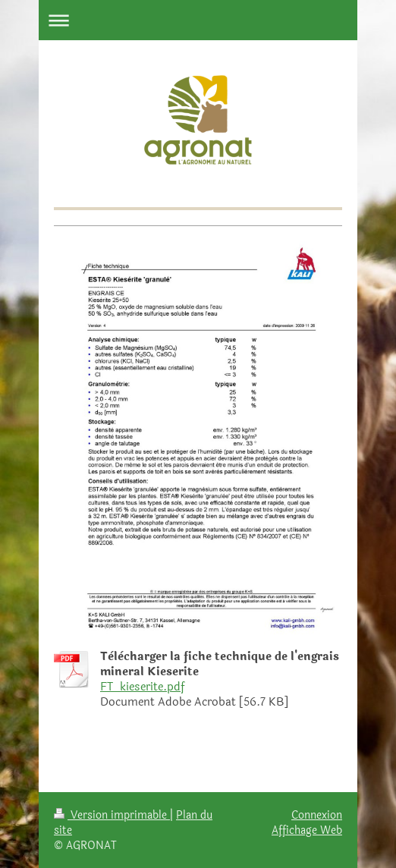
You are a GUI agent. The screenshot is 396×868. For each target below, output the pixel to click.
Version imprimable (112, 815)
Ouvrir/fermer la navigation (198, 20)
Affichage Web (307, 830)
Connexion (317, 815)
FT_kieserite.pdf (142, 687)
